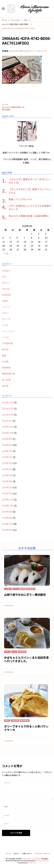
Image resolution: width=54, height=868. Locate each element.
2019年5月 (7, 475)
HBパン (6, 283)
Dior (26, 20)
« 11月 (5, 253)
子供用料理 (7, 343)
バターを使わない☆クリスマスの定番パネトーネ (30, 207)
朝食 (4, 355)
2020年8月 (7, 445)
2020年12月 (8, 427)
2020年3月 (7, 469)
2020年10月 (8, 433)
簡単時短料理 (8, 374)
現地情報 (6, 368)
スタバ (5, 313)
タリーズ (6, 319)
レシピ (5, 337)
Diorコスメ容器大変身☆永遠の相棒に (29, 216)
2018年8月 (7, 518)
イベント (6, 307)
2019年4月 (7, 481)
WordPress (32, 863)
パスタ (5, 325)
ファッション (15, 20)
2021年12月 (8, 408)
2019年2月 (7, 487)
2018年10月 (8, 506)
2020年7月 (7, 451)
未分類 (5, 361)
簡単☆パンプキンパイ (20, 199)
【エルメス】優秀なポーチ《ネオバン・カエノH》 (30, 181)
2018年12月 (8, 500)
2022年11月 (8, 402)
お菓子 (5, 301)
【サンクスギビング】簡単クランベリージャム (30, 191)
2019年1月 (7, 493)
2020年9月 (7, 439)
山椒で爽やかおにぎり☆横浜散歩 (25, 595)
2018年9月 (7, 512)
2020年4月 (7, 463)
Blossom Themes (42, 861)
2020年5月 (7, 457)
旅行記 (5, 349)
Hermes (6, 289)
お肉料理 (6, 295)
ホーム (8, 853)
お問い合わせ (27, 853)
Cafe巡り (6, 271)
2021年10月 (8, 415)
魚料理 (5, 386)
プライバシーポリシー (43, 853)
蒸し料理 (6, 380)
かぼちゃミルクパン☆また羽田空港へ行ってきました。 (26, 659)
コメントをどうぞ (39, 51)
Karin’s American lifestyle (35, 8)
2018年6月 (7, 530)
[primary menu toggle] (3, 9)
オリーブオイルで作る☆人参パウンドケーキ (26, 728)
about (16, 853)
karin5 (12, 51)
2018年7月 (7, 524)
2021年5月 (7, 421)
